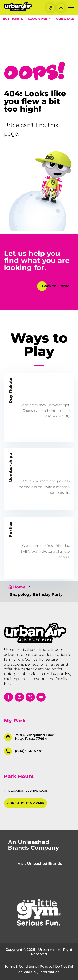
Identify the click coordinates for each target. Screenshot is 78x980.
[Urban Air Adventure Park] (18, 10)
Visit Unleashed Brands (40, 864)
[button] (50, 8)
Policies (46, 966)
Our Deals (65, 19)
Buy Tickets (13, 19)
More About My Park (25, 803)
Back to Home (56, 286)
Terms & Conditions (21, 966)
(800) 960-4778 (29, 751)
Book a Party (39, 19)
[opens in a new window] (9, 697)
